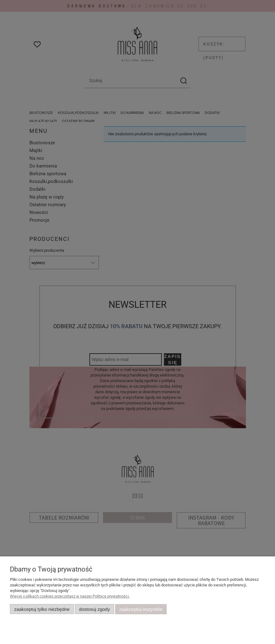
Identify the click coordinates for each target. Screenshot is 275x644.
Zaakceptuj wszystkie (141, 609)
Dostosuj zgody (94, 609)
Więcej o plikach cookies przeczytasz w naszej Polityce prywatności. (70, 596)
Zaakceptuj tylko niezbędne (42, 609)
